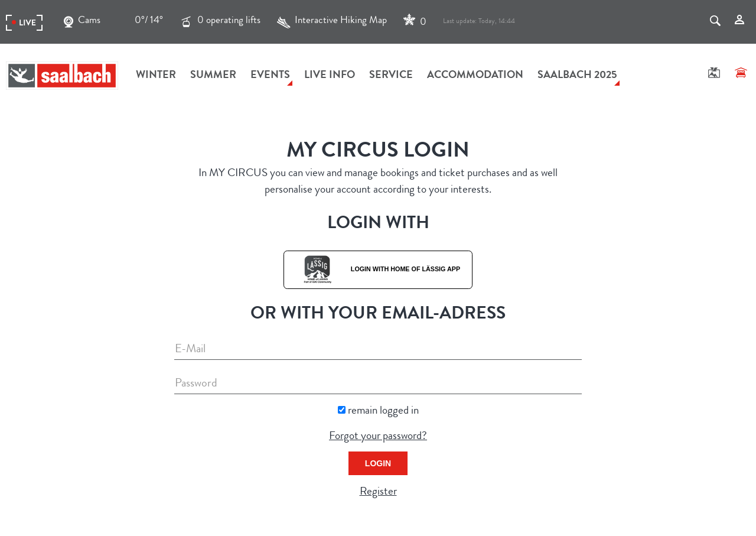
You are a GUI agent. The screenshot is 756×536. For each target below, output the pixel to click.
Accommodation (475, 76)
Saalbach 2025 (577, 76)
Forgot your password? (378, 437)
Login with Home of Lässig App (378, 269)
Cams (82, 22)
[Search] (715, 22)
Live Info (330, 76)
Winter (156, 76)
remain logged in (383, 412)
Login (378, 463)
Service (391, 76)
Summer (213, 76)
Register (378, 493)
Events (270, 76)
